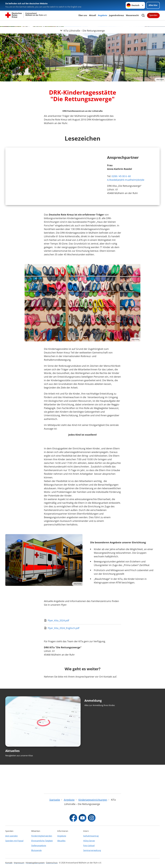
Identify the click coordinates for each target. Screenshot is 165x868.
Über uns (83, 15)
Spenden (153, 15)
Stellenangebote (39, 846)
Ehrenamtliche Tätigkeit (42, 841)
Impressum (19, 863)
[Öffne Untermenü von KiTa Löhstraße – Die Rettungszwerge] (82, 23)
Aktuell (93, 15)
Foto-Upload (89, 846)
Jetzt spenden (12, 836)
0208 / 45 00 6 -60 (121, 190)
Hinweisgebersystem (35, 863)
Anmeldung (93, 728)
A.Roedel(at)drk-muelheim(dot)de (126, 193)
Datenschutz (52, 863)
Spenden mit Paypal (14, 841)
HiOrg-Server (89, 841)
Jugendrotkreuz (117, 15)
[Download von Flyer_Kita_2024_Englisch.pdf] (82, 655)
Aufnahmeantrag (91, 836)
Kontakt (9, 863)
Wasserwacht (132, 15)
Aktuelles (12, 778)
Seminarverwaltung (92, 850)
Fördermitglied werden (42, 836)
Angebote (103, 15)
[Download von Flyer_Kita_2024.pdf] (82, 647)
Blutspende (36, 850)
